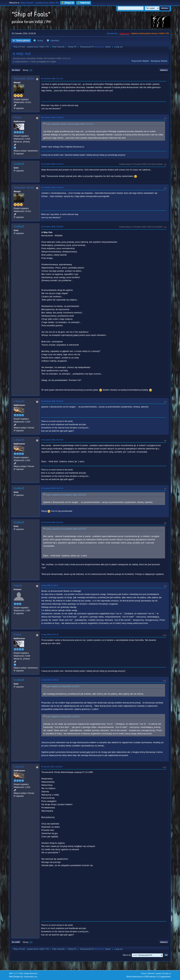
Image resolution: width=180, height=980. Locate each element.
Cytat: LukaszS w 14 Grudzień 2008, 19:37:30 (66, 529)
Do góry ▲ (167, 973)
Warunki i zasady (155, 973)
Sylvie (108, 47)
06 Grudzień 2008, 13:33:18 (52, 164)
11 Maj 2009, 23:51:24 (50, 680)
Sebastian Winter (24, 79)
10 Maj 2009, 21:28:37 (50, 585)
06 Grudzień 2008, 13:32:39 (52, 117)
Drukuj (164, 70)
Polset (17, 118)
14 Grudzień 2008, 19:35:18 (52, 401)
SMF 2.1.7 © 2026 (16, 973)
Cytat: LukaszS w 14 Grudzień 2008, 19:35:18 (66, 495)
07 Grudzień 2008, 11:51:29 (52, 187)
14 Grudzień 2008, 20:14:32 (52, 522)
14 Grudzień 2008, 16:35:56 (52, 227)
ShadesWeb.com (31, 977)
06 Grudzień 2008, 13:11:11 (52, 79)
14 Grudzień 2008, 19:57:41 (52, 488)
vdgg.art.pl (124, 33)
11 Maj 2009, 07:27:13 (50, 635)
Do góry (16, 942)
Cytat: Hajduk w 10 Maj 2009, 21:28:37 (63, 686)
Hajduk (18, 586)
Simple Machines (31, 973)
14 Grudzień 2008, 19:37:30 (52, 440)
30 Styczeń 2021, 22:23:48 (52, 767)
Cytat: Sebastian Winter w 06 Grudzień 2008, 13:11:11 (69, 124)
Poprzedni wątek (140, 61)
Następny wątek (159, 61)
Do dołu (16, 70)
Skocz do (127, 955)
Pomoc (144, 973)
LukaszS (19, 401)
